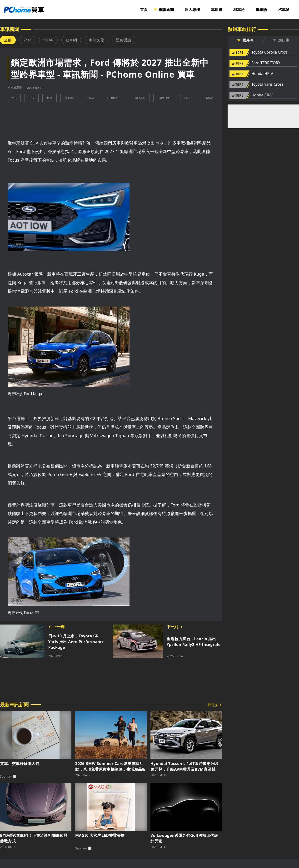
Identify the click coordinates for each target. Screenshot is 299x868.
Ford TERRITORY (266, 63)
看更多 (213, 705)
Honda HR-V (262, 74)
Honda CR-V (262, 95)
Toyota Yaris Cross (267, 84)
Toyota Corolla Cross (269, 52)
